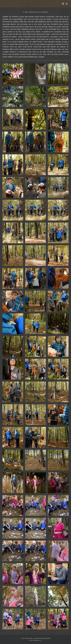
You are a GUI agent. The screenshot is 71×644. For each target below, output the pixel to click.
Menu (67, 4)
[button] (63, 4)
